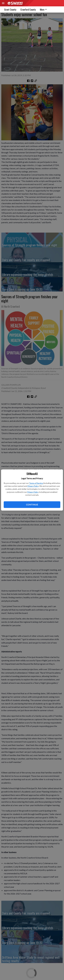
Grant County (10, 10)
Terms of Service (36, 483)
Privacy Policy (33, 486)
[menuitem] (44, 9)
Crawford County (28, 10)
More (44, 10)
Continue (32, 505)
